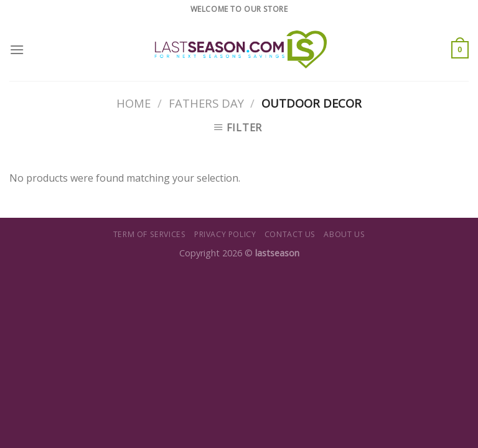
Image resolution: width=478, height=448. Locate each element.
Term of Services (150, 234)
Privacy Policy (225, 234)
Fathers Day (206, 103)
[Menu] (17, 49)
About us (344, 234)
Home (134, 103)
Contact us (290, 234)
